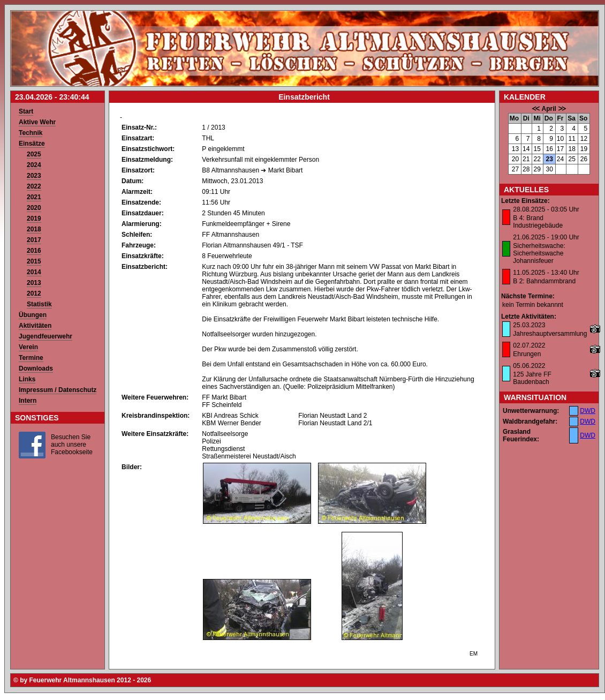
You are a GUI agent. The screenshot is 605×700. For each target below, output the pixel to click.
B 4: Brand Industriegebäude (538, 222)
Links (27, 379)
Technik (31, 133)
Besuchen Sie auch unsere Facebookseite (72, 445)
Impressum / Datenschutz (58, 390)
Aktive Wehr (37, 122)
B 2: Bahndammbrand (544, 281)
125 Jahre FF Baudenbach (532, 378)
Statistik (39, 304)
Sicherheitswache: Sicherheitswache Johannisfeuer (539, 253)
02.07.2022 (529, 345)
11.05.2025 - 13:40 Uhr (546, 273)
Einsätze (32, 144)
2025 (34, 154)
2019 (34, 219)
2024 (34, 165)
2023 (34, 176)
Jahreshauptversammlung (550, 334)
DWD (588, 411)
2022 (34, 186)
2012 (34, 293)
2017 (34, 240)
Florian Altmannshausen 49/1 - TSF (252, 245)
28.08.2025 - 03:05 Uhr (546, 209)
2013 (34, 283)
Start (26, 111)
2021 (34, 197)
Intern (28, 401)
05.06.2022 (529, 366)
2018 (34, 229)
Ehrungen (527, 354)
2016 (34, 251)
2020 (34, 208)
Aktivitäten (35, 326)
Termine (31, 358)
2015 (34, 261)
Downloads (36, 368)
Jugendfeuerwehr (46, 336)
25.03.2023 (529, 325)
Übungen (33, 315)
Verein (28, 347)
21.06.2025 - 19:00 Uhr (546, 237)
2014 (34, 272)
